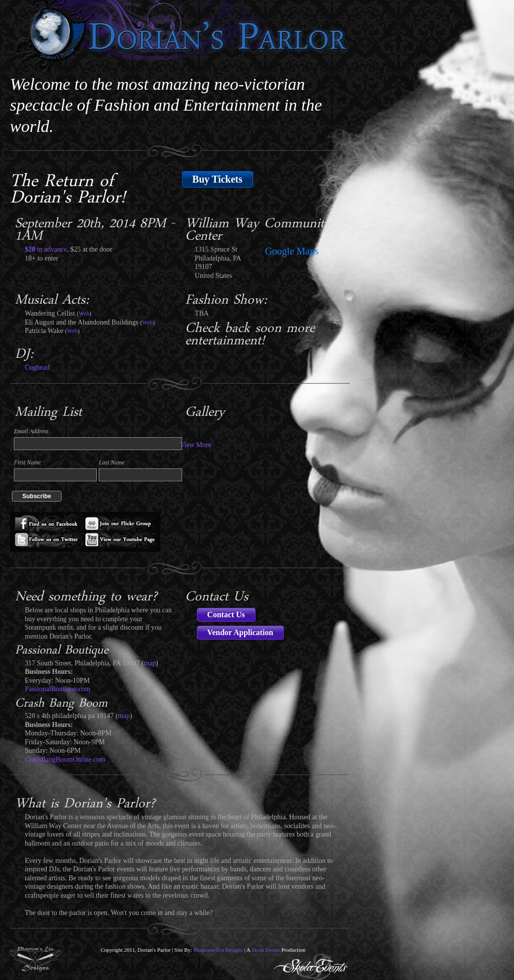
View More (196, 445)
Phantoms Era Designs (218, 950)
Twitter (48, 542)
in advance (46, 249)
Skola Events (266, 950)
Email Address (31, 431)
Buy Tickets (218, 179)
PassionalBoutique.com (58, 689)
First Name (27, 462)
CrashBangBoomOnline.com (65, 759)
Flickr (123, 522)
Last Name (112, 462)
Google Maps (292, 251)
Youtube (123, 542)
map (150, 663)
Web (84, 314)
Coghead (37, 367)
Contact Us (226, 615)
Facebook (48, 522)
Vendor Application (240, 632)
